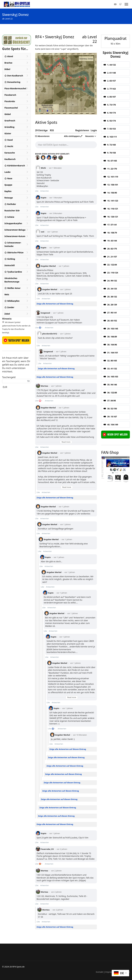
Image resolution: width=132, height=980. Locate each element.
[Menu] (126, 4)
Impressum (111, 972)
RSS (52, 130)
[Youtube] (115, 4)
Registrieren (82, 130)
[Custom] (121, 4)
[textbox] (66, 144)
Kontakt (99, 972)
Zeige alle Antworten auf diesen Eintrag (55, 304)
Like (37, 191)
